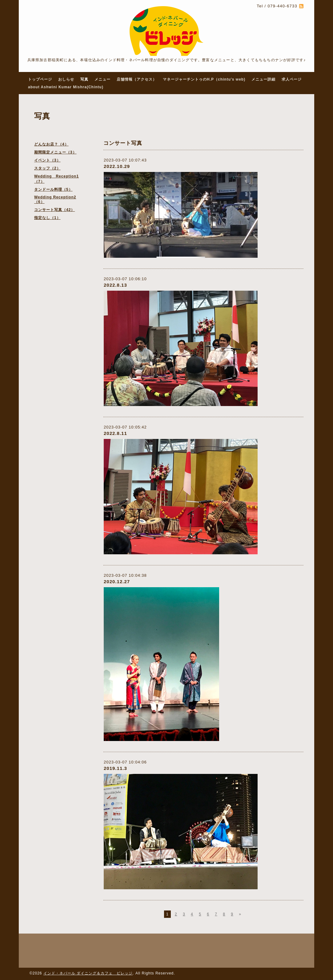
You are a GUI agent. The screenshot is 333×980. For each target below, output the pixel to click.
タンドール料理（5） (53, 189)
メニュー (102, 79)
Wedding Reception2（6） (55, 199)
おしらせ (66, 79)
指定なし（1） (47, 218)
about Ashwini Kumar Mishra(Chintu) (66, 87)
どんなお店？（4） (51, 144)
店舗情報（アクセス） (137, 79)
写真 (84, 79)
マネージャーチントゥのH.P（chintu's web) (204, 79)
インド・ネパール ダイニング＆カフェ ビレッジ (88, 973)
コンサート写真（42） (54, 210)
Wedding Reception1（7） (56, 179)
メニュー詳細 (263, 79)
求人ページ (292, 79)
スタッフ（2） (47, 168)
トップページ (40, 79)
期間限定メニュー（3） (55, 152)
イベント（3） (47, 160)
